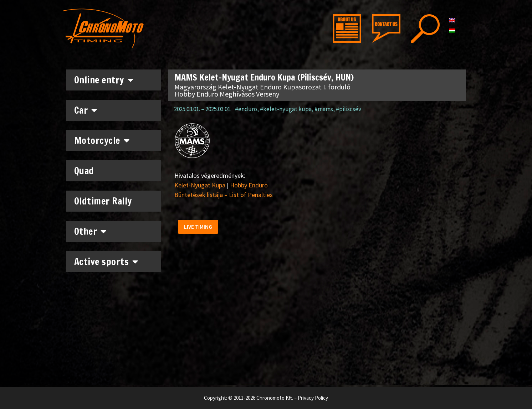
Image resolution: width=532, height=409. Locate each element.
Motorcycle (102, 140)
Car (86, 110)
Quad (84, 171)
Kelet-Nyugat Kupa (200, 185)
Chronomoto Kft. (275, 398)
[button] (199, 228)
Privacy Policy (313, 398)
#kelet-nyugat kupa (286, 109)
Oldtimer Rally (103, 201)
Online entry (104, 80)
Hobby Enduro (249, 185)
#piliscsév (349, 109)
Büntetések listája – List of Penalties (224, 195)
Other (90, 231)
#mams (324, 109)
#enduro (246, 109)
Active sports (106, 262)
